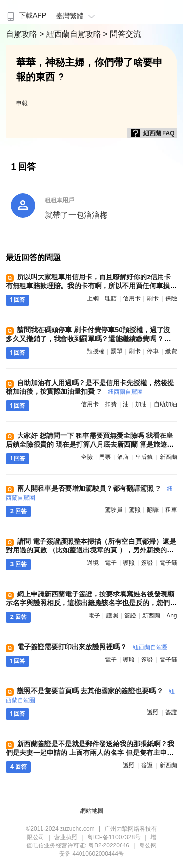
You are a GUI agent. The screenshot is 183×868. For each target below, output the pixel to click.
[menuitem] (26, 12)
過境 (93, 563)
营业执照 (66, 837)
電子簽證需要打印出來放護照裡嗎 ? (92, 647)
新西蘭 (168, 457)
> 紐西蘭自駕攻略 (71, 34)
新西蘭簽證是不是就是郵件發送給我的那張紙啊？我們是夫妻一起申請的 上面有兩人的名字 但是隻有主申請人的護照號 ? (90, 753)
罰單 (117, 351)
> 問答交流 (122, 34)
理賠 (111, 298)
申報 (22, 103)
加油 (141, 404)
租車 (171, 510)
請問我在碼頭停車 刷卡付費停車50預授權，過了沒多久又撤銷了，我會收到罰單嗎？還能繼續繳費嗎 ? (90, 339)
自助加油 (165, 404)
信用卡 (132, 298)
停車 (153, 351)
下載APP (26, 15)
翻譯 (153, 510)
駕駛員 (114, 510)
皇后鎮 (144, 457)
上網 (93, 298)
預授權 (96, 351)
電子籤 (168, 563)
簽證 (147, 563)
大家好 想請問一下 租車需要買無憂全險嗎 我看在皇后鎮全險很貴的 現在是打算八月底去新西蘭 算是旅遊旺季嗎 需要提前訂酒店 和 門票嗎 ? (90, 444)
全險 (87, 457)
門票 (105, 457)
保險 (171, 298)
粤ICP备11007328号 (114, 837)
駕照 (135, 510)
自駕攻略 (22, 34)
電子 (111, 563)
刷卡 (153, 298)
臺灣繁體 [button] (77, 16)
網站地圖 (92, 811)
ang (172, 616)
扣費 (111, 404)
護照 (129, 563)
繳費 (171, 351)
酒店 (123, 457)
